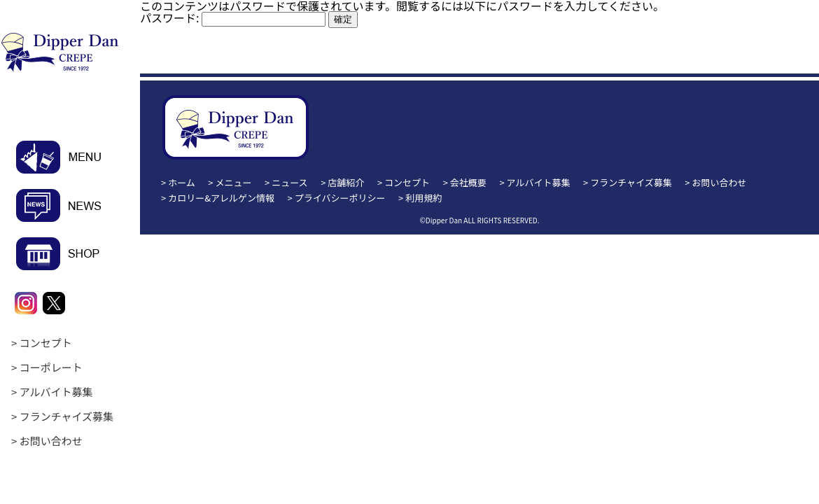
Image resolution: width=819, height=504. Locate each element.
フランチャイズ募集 (66, 416)
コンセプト (46, 343)
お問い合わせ (51, 441)
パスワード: (233, 17)
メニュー (234, 182)
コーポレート (51, 367)
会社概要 (468, 182)
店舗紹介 (346, 182)
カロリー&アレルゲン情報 (221, 198)
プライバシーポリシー (340, 198)
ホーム (182, 182)
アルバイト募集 (56, 392)
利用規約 (423, 198)
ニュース (289, 182)
